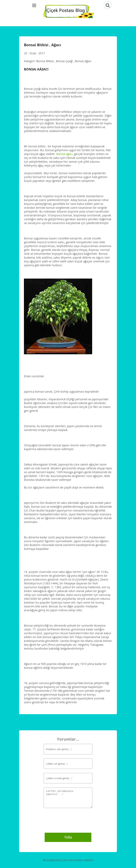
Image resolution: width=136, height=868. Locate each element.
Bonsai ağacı (64, 154)
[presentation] (69, 820)
